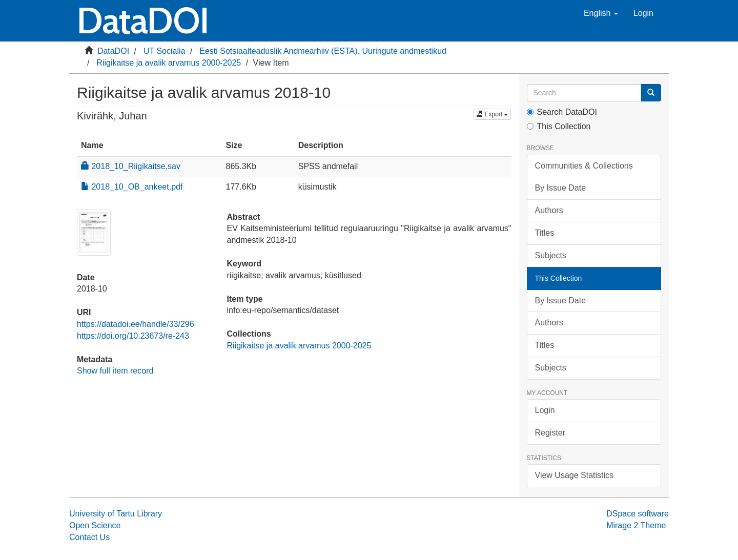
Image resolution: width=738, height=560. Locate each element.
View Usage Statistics (575, 475)
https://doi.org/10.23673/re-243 (133, 336)
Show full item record (115, 371)
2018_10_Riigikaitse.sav (131, 166)
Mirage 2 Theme (636, 525)
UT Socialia (165, 51)
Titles (545, 233)
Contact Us (89, 537)
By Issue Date (561, 188)
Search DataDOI (562, 112)
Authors (549, 210)
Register (550, 433)
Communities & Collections (584, 166)
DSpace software (638, 514)
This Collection (559, 126)
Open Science (95, 525)
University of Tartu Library (116, 514)
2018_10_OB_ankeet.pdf (132, 187)
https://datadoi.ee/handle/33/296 (136, 324)
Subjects (551, 255)
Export (492, 114)
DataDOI (113, 51)
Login (545, 410)
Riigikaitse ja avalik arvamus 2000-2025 (169, 63)
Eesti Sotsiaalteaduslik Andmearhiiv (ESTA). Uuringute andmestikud (323, 51)
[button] (601, 13)
